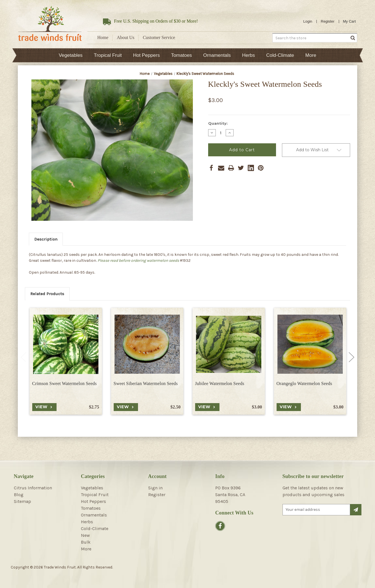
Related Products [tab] (47, 294)
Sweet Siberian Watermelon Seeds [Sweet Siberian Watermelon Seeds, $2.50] (146, 383)
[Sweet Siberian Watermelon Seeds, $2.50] (147, 344)
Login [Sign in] (308, 21)
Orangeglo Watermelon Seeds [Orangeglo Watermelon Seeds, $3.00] (304, 383)
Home (103, 37)
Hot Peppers (146, 55)
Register (327, 21)
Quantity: (218, 123)
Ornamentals (217, 55)
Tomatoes (182, 55)
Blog (19, 495)
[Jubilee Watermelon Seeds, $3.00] (229, 344)
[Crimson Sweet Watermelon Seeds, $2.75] (66, 344)
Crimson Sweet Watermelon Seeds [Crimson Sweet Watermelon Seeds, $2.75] (65, 383)
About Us (126, 37)
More (311, 55)
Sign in (155, 488)
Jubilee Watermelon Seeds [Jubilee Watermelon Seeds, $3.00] (220, 383)
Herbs (248, 55)
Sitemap (22, 501)
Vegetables (71, 55)
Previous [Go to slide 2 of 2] (23, 357)
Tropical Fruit (108, 55)
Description (46, 239)
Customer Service (159, 37)
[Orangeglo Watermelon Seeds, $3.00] (310, 344)
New (85, 535)
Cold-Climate (280, 55)
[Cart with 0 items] (350, 21)
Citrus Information (33, 488)
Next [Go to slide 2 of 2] (352, 357)
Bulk (86, 542)
